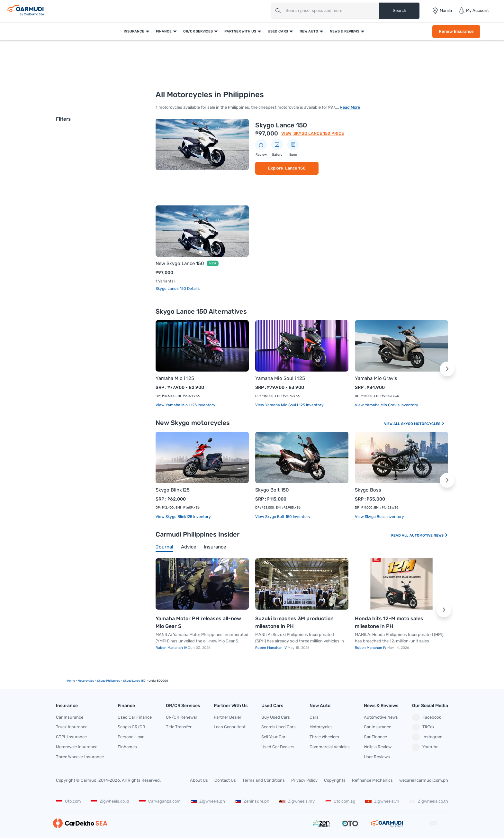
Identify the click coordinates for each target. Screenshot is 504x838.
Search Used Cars (279, 727)
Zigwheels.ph (208, 801)
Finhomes (127, 747)
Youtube (425, 747)
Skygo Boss (368, 490)
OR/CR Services (198, 31)
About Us (199, 780)
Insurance (134, 31)
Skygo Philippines (109, 681)
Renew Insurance (456, 31)
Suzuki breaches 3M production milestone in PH (294, 622)
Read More (350, 107)
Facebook (427, 717)
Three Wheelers (324, 737)
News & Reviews (345, 31)
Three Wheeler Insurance (80, 757)
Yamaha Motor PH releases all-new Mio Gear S (198, 622)
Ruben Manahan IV (172, 648)
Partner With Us (240, 31)
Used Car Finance (135, 717)
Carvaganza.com (160, 801)
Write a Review (378, 747)
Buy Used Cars (276, 717)
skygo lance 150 (134, 681)
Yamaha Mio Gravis (376, 378)
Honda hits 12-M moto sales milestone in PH (389, 622)
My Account (474, 11)
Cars (314, 717)
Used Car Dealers (278, 747)
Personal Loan (131, 737)
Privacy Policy (304, 780)
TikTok (423, 727)
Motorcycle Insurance (77, 747)
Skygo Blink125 (173, 490)
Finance (164, 31)
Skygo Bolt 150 (272, 490)
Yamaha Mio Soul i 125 (280, 378)
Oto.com (68, 801)
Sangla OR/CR (131, 727)
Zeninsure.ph (252, 801)
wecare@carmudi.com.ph (424, 780)
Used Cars (278, 31)
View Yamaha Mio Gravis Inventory (387, 405)
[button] (447, 369)
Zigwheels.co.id (110, 801)
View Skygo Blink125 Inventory (183, 517)
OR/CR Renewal (181, 717)
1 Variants (164, 281)
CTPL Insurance (71, 737)
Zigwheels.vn (382, 801)
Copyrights (335, 780)
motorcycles (86, 681)
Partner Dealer (228, 717)
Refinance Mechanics (372, 780)
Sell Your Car (273, 737)
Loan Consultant (230, 727)
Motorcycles (321, 727)
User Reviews (377, 757)
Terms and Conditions (264, 780)
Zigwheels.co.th (428, 801)
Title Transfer (179, 727)
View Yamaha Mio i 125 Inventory (185, 405)
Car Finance (375, 737)
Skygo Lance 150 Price (318, 133)
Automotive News (429, 535)
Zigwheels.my (297, 801)
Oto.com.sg (340, 801)
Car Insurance (70, 717)
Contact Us (225, 780)
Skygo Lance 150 (281, 125)
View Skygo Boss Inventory (379, 517)
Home (71, 681)
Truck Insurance (72, 727)
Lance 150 (295, 168)
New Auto (309, 31)
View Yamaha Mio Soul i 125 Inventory (289, 405)
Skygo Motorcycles (423, 424)
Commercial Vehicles (330, 747)
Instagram (427, 737)
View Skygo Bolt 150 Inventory (283, 517)
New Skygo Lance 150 (180, 263)
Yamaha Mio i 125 (175, 378)
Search (399, 10)
